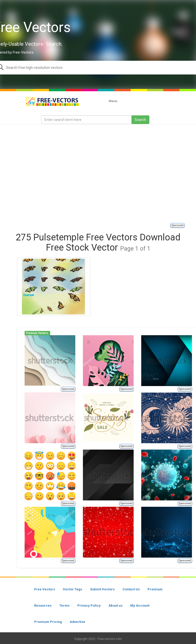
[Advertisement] (48, 173)
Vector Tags (73, 589)
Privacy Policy (89, 605)
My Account (140, 605)
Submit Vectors (102, 589)
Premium (155, 589)
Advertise (77, 622)
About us (115, 605)
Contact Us (131, 589)
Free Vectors (45, 589)
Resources (43, 605)
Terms (64, 605)
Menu (113, 101)
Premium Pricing (48, 622)
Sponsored (177, 225)
